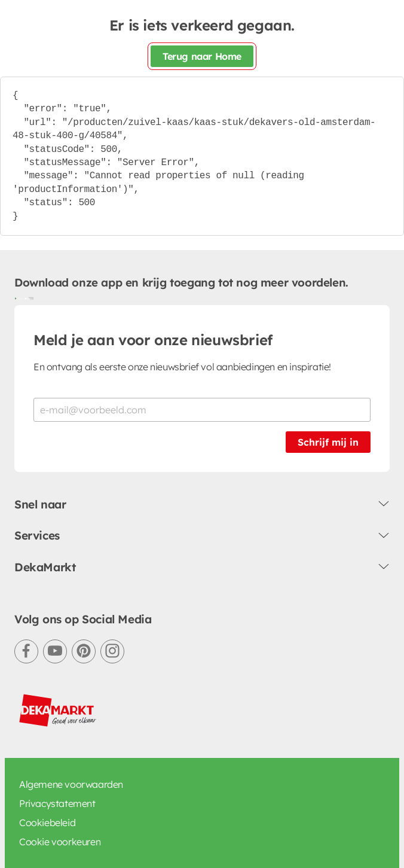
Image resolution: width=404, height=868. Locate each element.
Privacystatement (57, 803)
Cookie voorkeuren (60, 842)
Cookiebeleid (47, 823)
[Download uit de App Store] (29, 298)
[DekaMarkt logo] (58, 711)
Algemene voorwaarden (71, 784)
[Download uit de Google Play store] (19, 298)
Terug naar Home (202, 56)
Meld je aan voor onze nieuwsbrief (153, 340)
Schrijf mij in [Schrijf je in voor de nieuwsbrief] (328, 442)
